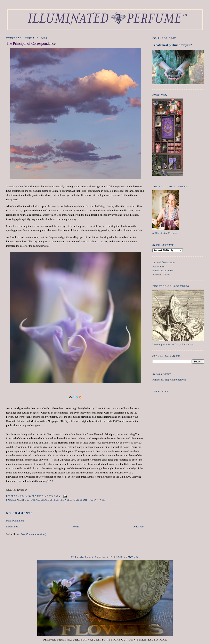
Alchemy (22, 500)
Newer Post (12, 527)
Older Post (139, 527)
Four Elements (82, 500)
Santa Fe (99, 500)
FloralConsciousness (44, 500)
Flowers (65, 500)
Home (76, 527)
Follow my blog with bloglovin (169, 380)
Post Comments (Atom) (34, 534)
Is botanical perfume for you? (172, 45)
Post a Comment (15, 521)
